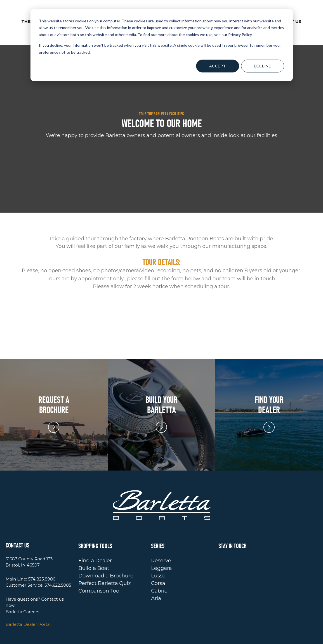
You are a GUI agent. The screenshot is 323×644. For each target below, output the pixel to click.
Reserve (161, 535)
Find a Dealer (95, 535)
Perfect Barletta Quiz (104, 558)
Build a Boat (94, 543)
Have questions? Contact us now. (35, 577)
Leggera (161, 543)
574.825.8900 (42, 553)
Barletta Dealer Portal (28, 599)
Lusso (158, 550)
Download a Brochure (106, 550)
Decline (263, 66)
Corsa (158, 558)
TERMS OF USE (241, 636)
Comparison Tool (99, 565)
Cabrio (159, 565)
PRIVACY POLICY (204, 636)
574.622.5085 (58, 560)
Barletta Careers (22, 586)
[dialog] (162, 45)
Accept (218, 66)
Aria (156, 573)
